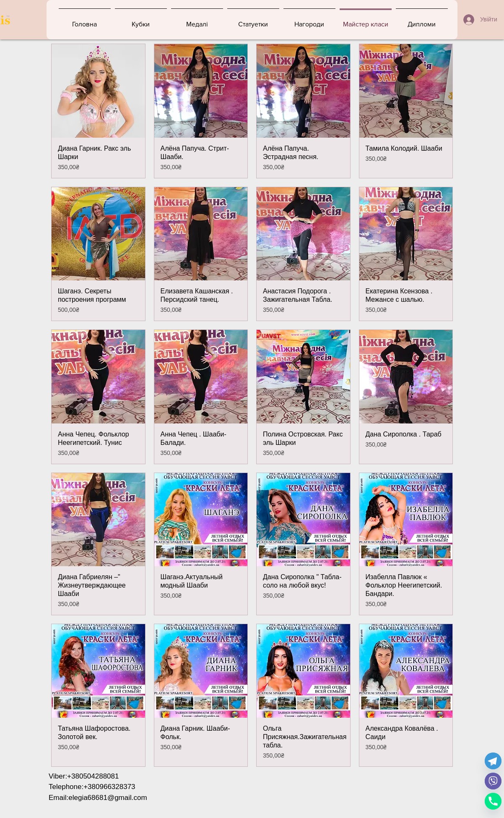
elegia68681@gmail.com (108, 798)
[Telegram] (493, 761)
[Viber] (493, 781)
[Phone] (493, 801)
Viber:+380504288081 (84, 776)
